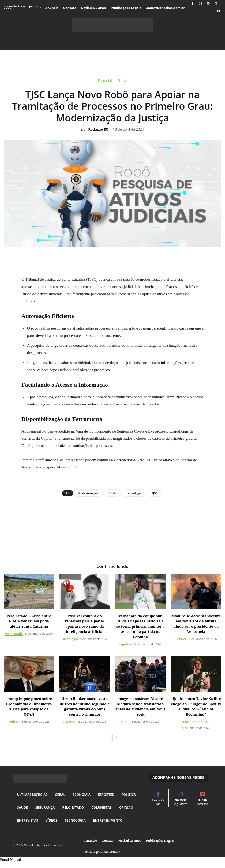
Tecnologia (134, 493)
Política (181, 639)
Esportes (125, 644)
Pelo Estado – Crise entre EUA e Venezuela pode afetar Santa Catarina (29, 621)
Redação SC (98, 130)
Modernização (88, 493)
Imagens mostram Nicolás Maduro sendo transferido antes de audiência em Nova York (140, 706)
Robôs (112, 493)
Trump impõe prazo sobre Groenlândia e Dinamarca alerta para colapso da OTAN (29, 706)
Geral (122, 82)
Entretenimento (196, 722)
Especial (105, 82)
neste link (69, 467)
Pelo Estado (14, 634)
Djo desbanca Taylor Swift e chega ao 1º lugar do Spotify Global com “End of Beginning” (196, 706)
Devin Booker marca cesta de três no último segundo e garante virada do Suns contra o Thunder (85, 706)
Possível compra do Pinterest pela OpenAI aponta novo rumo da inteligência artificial (85, 624)
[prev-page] (107, 738)
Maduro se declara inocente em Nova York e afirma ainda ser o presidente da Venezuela (196, 624)
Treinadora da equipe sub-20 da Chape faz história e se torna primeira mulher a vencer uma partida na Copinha (140, 626)
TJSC (155, 493)
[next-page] (116, 738)
